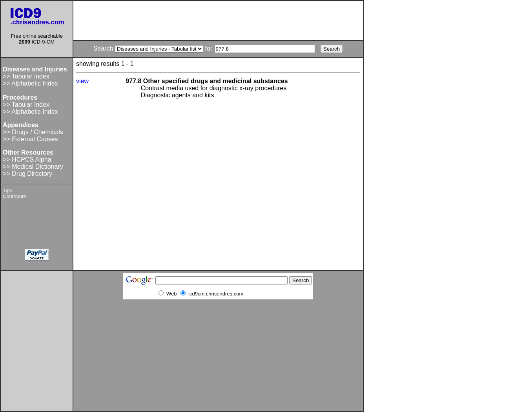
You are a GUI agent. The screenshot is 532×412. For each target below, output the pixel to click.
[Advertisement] (218, 20)
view (82, 81)
